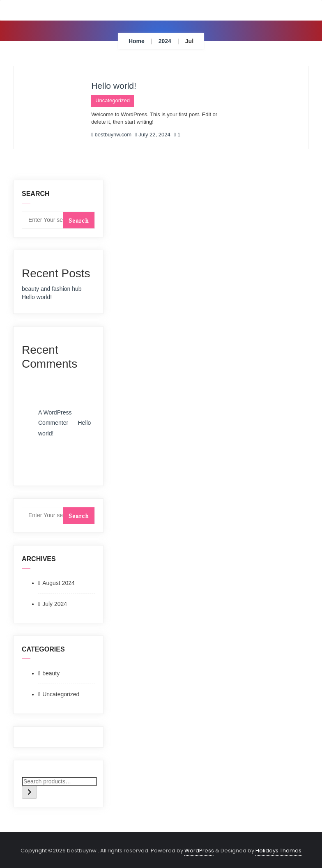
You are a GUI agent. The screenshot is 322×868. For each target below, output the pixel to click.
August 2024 (59, 583)
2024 (165, 41)
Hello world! (114, 86)
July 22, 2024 (153, 135)
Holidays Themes (278, 851)
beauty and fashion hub (52, 289)
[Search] (29, 792)
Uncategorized (113, 100)
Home (137, 41)
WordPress (199, 851)
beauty (51, 673)
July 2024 (55, 604)
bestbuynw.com (111, 135)
